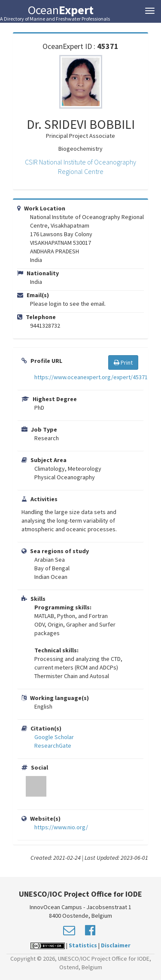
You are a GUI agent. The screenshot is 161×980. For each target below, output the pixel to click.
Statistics (83, 945)
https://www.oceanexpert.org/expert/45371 (91, 377)
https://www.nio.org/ (61, 827)
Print (123, 362)
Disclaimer (116, 945)
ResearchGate (53, 746)
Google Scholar (54, 737)
